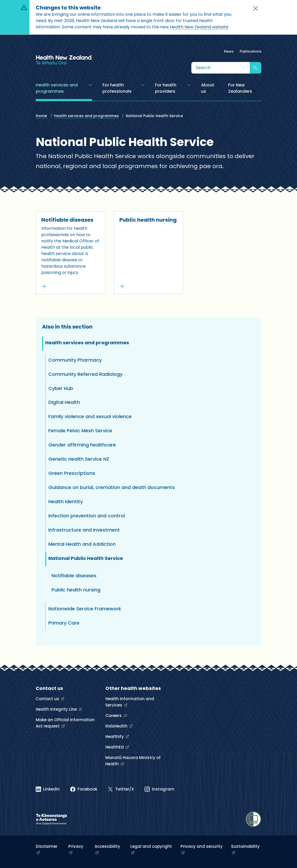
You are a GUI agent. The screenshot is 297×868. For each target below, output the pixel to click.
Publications (250, 51)
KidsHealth (117, 726)
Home (41, 116)
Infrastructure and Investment (84, 530)
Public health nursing (148, 220)
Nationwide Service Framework (85, 609)
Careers (114, 716)
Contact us (48, 699)
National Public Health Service (86, 558)
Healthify (115, 737)
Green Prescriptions (72, 473)
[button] (255, 8)
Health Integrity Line (57, 709)
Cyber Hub (61, 388)
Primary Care (64, 623)
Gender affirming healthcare (82, 445)
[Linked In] (48, 789)
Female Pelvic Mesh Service (80, 431)
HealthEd (115, 747)
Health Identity (66, 501)
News (229, 51)
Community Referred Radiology (85, 374)
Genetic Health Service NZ (79, 459)
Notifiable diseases (67, 220)
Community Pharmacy (75, 360)
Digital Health (64, 402)
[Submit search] (255, 68)
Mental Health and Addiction (82, 544)
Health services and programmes (86, 116)
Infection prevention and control (87, 516)
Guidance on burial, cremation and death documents (112, 487)
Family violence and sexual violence (90, 416)
